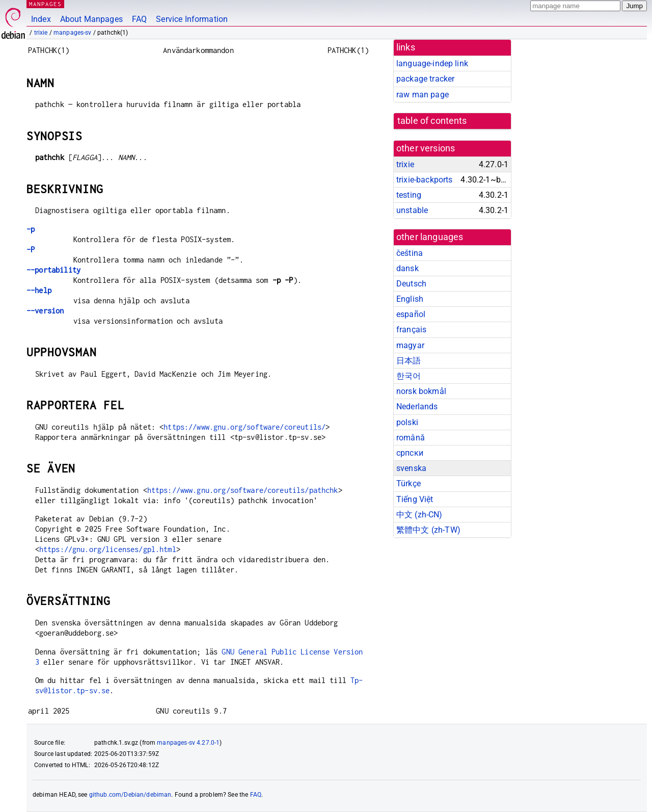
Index (41, 19)
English (410, 299)
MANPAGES (45, 4)
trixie (41, 33)
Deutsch (411, 284)
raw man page (423, 95)
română (411, 438)
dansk (407, 268)
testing (409, 195)
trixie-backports (424, 180)
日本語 (409, 361)
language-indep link (432, 63)
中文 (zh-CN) (419, 515)
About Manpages (91, 19)
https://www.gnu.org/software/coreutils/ (244, 427)
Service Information (192, 19)
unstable (412, 210)
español (411, 314)
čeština (410, 253)
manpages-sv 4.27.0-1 (188, 743)
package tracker (425, 79)
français (411, 330)
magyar (410, 345)
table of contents (432, 121)
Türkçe (409, 483)
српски (410, 453)
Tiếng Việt (415, 499)
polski (407, 422)
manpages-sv (73, 33)
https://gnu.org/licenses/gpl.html (108, 549)
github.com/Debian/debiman (130, 795)
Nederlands (417, 407)
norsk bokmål (421, 391)
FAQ (139, 19)
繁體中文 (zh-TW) (428, 530)
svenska (411, 468)
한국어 (409, 376)
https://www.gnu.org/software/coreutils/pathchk (243, 490)
